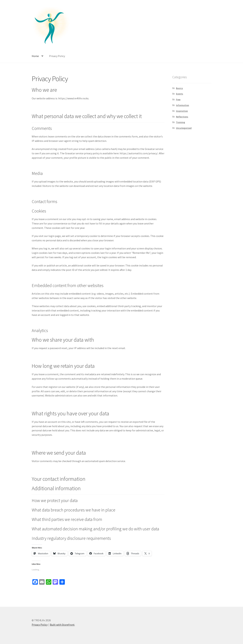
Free (178, 99)
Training (180, 122)
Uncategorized (184, 128)
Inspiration (182, 111)
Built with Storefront (62, 625)
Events (180, 94)
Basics (179, 88)
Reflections (182, 117)
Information (183, 105)
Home (35, 56)
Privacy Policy (57, 56)
